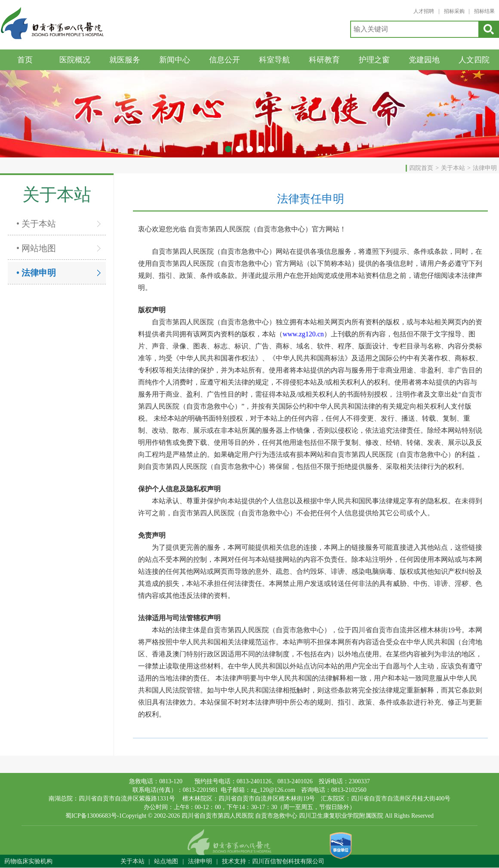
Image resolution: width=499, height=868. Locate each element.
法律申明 (485, 168)
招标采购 (454, 11)
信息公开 (225, 60)
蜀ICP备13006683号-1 (94, 816)
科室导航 (274, 60)
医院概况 (75, 60)
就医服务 (125, 60)
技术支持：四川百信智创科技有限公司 (273, 861)
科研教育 (324, 60)
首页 (25, 60)
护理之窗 (374, 60)
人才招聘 (424, 11)
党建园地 (424, 60)
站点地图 (166, 861)
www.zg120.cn (303, 334)
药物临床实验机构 (28, 861)
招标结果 (484, 11)
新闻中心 (175, 60)
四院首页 (421, 168)
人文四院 (474, 60)
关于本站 (453, 168)
